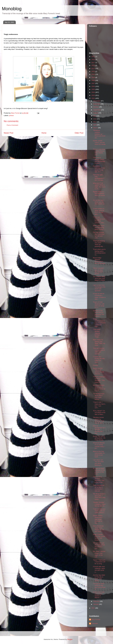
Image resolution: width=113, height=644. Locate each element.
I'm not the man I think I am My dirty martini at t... (99, 203)
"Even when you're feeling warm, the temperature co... (99, 252)
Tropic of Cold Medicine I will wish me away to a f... (99, 305)
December (97, 101)
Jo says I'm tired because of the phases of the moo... (99, 471)
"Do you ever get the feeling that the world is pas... (99, 546)
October (96, 107)
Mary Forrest (96, 619)
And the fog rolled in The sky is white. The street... (99, 578)
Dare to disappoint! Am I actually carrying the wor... (99, 429)
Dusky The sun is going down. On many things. (99, 438)
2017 (93, 62)
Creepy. (96, 365)
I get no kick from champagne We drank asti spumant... (99, 288)
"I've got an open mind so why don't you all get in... (99, 586)
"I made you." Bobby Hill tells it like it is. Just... (99, 359)
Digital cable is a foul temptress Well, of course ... (99, 194)
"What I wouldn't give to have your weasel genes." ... (98, 271)
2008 (93, 80)
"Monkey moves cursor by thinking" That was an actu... (98, 420)
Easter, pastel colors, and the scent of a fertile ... (99, 143)
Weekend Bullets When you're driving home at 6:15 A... (99, 388)
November (97, 104)
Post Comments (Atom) (48, 139)
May (95, 122)
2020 (93, 60)
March (96, 128)
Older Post (79, 133)
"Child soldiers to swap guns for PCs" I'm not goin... (99, 211)
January (96, 604)
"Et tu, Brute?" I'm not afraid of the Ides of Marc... (99, 413)
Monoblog (12, 9)
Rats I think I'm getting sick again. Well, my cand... (99, 342)
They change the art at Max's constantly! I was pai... (99, 488)
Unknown (95, 623)
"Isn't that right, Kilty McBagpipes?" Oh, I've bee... (99, 177)
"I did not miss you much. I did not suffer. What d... (99, 511)
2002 (93, 98)
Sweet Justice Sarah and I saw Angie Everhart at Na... (98, 519)
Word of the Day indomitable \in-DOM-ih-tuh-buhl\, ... (99, 454)
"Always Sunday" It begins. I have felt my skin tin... (99, 504)
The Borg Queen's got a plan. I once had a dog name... (99, 497)
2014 (93, 65)
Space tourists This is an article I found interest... (98, 371)
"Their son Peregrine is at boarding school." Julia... (99, 220)
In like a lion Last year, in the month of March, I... (99, 595)
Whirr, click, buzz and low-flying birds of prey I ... (99, 227)
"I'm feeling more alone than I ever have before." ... (99, 396)
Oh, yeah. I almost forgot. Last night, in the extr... (99, 554)
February (97, 601)
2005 (93, 89)
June (95, 119)
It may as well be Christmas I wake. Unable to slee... (99, 296)
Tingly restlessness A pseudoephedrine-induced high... (99, 323)
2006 (93, 86)
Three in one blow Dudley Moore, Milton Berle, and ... (99, 152)
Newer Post (9, 133)
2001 (93, 608)
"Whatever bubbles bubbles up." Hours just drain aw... (99, 134)
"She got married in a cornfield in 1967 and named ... (99, 351)
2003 (93, 95)
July (95, 116)
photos (11, 115)
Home (44, 133)
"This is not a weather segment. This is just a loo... (99, 480)
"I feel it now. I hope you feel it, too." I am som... (99, 405)
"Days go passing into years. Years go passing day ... (99, 244)
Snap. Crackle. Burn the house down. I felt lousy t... (99, 537)
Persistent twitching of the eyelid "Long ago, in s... (99, 169)
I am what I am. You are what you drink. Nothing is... (98, 463)
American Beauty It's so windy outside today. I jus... (99, 446)
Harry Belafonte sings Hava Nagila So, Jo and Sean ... (98, 529)
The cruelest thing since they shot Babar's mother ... (99, 279)
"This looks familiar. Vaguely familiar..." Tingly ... (97, 333)
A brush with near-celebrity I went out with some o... (99, 569)
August (96, 113)
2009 (93, 77)
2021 (93, 56)
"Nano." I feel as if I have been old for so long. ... (99, 562)
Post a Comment (12, 125)
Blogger (70, 639)
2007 (93, 83)
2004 (93, 92)
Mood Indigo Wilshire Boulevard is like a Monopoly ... (99, 261)
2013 (93, 68)
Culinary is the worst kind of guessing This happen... (98, 313)
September (97, 110)
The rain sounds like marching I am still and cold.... (99, 235)
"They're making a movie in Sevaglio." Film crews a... (99, 379)
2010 (93, 74)
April (95, 125)
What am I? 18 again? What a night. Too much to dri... (99, 186)
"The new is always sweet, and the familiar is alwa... (99, 160)
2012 (93, 71)
